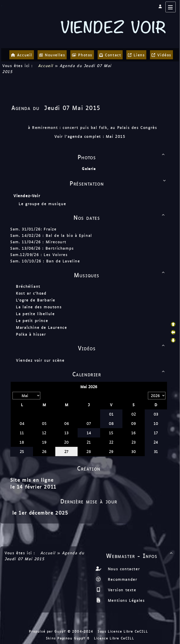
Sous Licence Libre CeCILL (124, 631)
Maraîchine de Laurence (41, 327)
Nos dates (120, 217)
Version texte (121, 590)
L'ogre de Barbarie (36, 300)
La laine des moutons (39, 307)
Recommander (122, 579)
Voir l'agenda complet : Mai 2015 (90, 136)
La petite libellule (35, 314)
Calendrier (119, 374)
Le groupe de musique (43, 204)
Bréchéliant (28, 286)
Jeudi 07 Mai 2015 (72, 107)
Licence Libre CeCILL (114, 638)
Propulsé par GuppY (48, 631)
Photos (122, 157)
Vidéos (122, 348)
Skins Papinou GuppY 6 (69, 638)
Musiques (120, 275)
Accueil (46, 65)
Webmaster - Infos (140, 555)
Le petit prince (32, 320)
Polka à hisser (31, 334)
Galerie (89, 169)
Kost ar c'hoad (31, 293)
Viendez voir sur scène (40, 360)
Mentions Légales (125, 600)
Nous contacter (123, 569)
